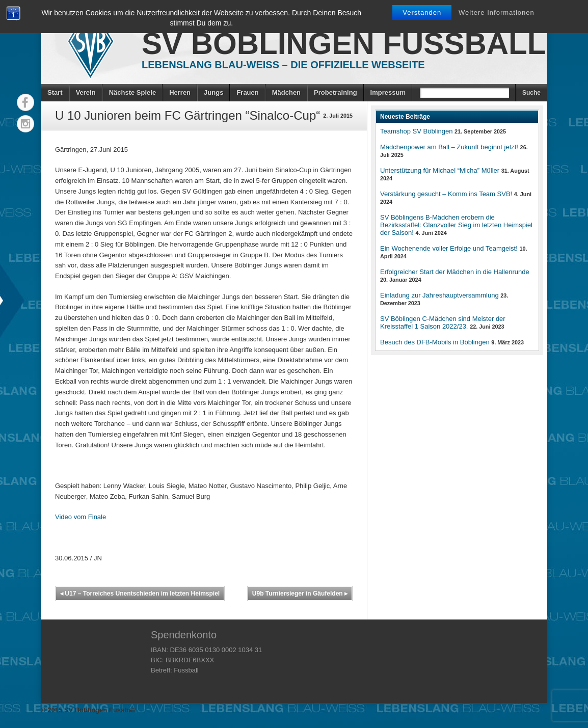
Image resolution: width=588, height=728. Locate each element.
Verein (86, 92)
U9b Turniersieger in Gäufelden (300, 594)
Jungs (213, 92)
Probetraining (336, 92)
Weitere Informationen (497, 12)
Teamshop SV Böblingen (416, 131)
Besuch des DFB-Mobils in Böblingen (435, 342)
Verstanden (422, 12)
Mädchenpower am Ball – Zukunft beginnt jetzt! (449, 147)
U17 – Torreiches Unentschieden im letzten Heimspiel (140, 594)
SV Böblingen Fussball (344, 44)
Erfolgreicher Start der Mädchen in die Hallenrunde (455, 272)
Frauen (247, 92)
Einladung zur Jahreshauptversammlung (439, 295)
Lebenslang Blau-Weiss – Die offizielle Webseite (283, 65)
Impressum (388, 92)
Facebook (25, 102)
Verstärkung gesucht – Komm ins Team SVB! (446, 194)
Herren (180, 92)
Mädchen (286, 92)
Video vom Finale (81, 517)
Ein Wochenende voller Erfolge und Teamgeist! (449, 248)
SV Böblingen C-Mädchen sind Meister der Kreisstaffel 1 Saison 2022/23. (443, 322)
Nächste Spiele (133, 92)
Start (55, 92)
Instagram (25, 124)
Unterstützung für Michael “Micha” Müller (440, 170)
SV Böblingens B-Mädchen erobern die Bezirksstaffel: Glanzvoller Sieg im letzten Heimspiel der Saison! (456, 225)
